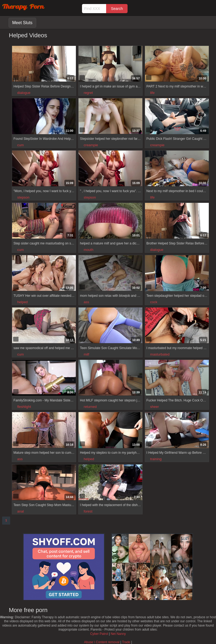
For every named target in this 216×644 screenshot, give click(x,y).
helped (22, 302)
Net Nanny (118, 634)
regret (88, 93)
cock (154, 302)
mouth (88, 250)
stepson (23, 197)
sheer (154, 407)
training (156, 459)
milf (86, 354)
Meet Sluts (23, 23)
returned (90, 407)
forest (88, 511)
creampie (91, 145)
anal (21, 511)
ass (86, 302)
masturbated (160, 354)
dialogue (24, 93)
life (152, 93)
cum (21, 145)
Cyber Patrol (99, 634)
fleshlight (24, 407)
